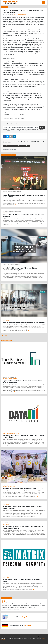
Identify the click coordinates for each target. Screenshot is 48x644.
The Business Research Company (10, 379)
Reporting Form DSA (37, 638)
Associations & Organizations (14, 264)
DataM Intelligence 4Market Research (11, 433)
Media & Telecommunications (20, 15)
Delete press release (10, 146)
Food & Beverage (12, 432)
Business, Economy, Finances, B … (15, 523)
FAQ (2, 638)
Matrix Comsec (14, 16)
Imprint (5, 638)
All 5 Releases (6, 336)
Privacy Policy (11, 638)
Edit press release (24, 146)
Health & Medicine (12, 377)
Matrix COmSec (6, 577)
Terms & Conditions (19, 638)
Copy (42, 127)
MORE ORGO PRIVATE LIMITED (9, 486)
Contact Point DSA (28, 638)
